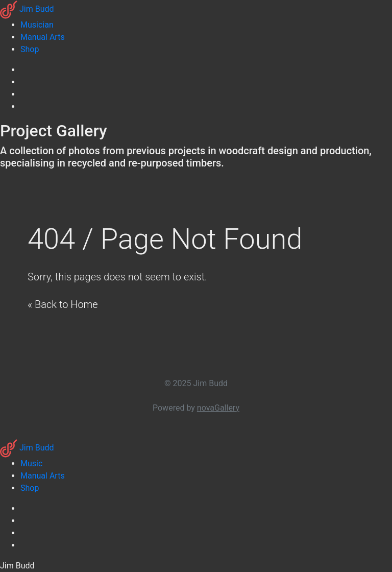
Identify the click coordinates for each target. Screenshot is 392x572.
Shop (30, 488)
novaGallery (218, 408)
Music (31, 463)
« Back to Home (63, 304)
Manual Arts (43, 476)
